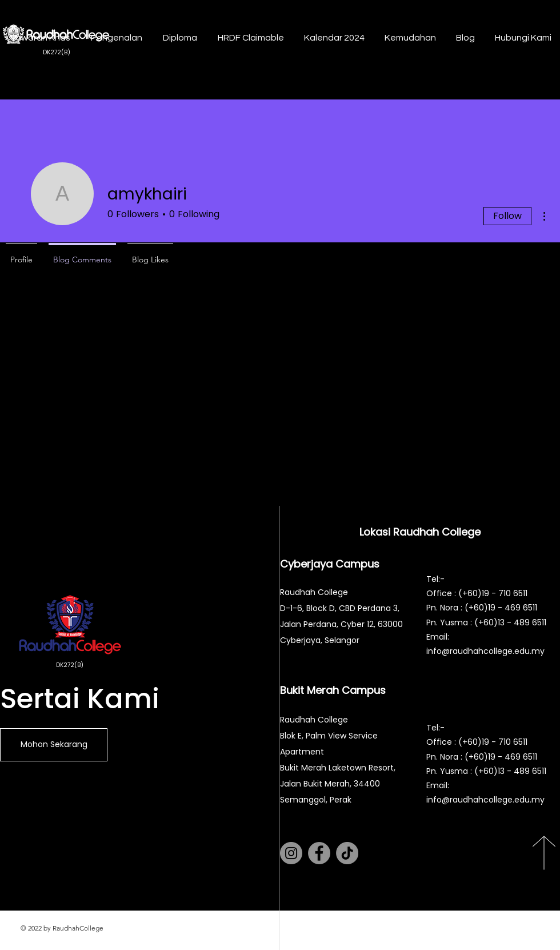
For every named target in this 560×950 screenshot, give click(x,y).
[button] (115, 38)
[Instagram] (291, 853)
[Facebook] (319, 853)
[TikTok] (347, 853)
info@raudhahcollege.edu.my (485, 651)
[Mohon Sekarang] (54, 745)
